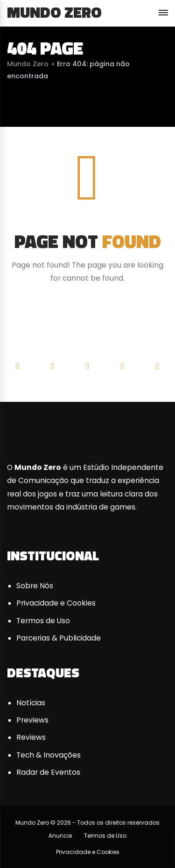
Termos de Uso (43, 621)
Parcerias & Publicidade (59, 638)
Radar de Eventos (48, 772)
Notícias (31, 703)
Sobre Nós (35, 586)
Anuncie (60, 836)
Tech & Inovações (49, 755)
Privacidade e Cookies (56, 603)
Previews (32, 720)
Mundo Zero (54, 12)
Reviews (31, 737)
